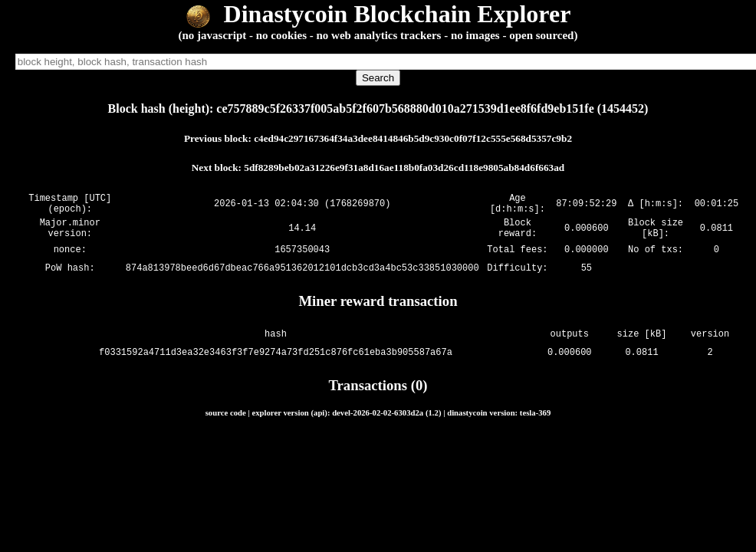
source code (226, 422)
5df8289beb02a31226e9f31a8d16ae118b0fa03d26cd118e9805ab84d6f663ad (404, 168)
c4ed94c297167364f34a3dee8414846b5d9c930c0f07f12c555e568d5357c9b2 (413, 138)
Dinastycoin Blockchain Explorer (378, 14)
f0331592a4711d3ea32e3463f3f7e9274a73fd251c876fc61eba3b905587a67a (276, 361)
